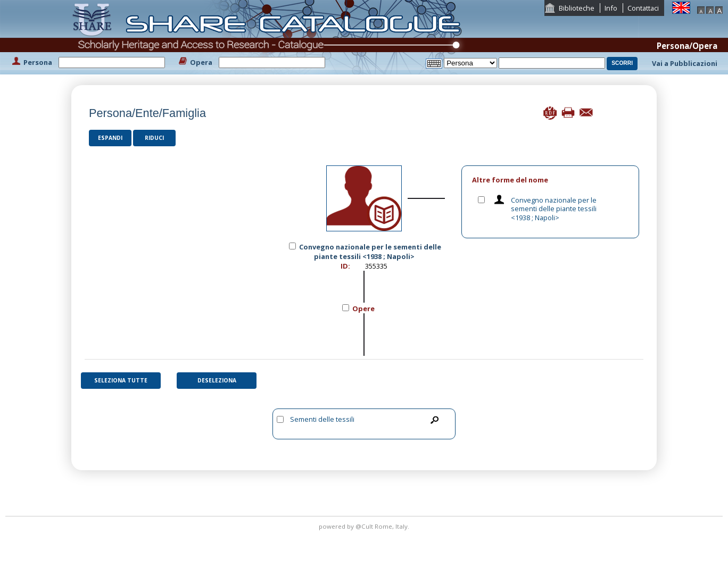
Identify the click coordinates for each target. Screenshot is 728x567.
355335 (376, 266)
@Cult (365, 526)
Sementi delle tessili (322, 419)
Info (611, 8)
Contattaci (643, 8)
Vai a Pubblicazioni (685, 63)
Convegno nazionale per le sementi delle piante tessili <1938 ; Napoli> (554, 209)
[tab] (550, 180)
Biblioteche (577, 8)
